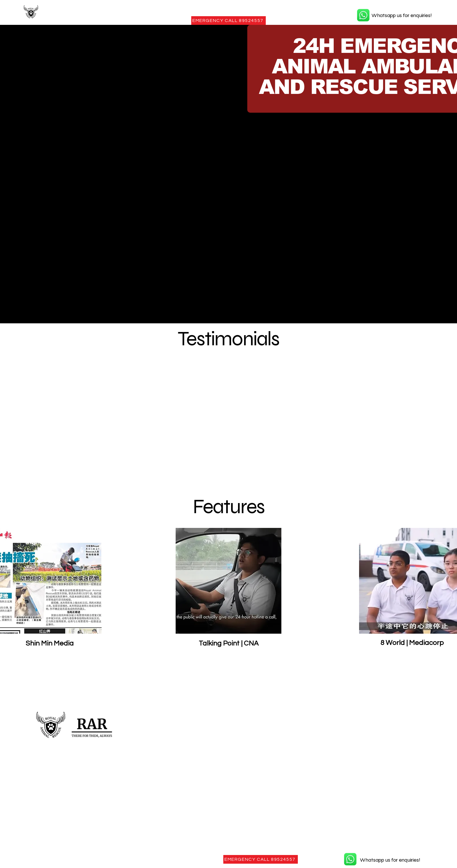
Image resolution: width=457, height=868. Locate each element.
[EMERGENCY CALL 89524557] (228, 21)
